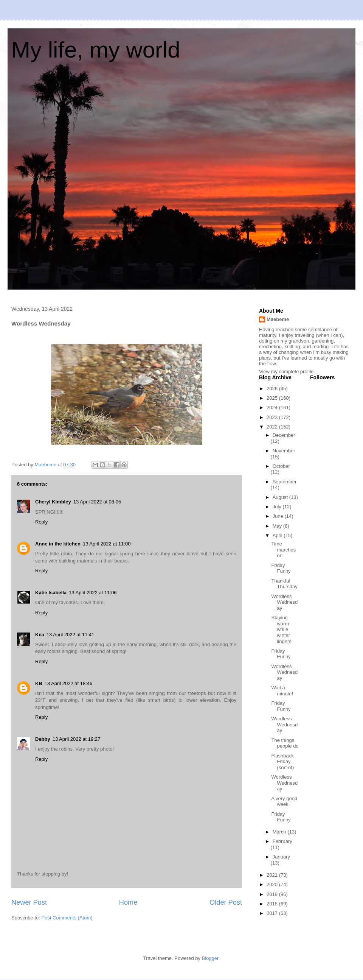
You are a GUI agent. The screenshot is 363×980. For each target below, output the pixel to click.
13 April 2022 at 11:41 (71, 635)
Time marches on (283, 550)
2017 (273, 913)
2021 (273, 875)
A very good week (284, 802)
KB (39, 683)
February (282, 841)
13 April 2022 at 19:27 (77, 739)
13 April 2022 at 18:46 (69, 683)
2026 (273, 389)
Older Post (226, 902)
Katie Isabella (51, 593)
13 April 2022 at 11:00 (107, 544)
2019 (273, 894)
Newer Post (29, 902)
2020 (273, 884)
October (281, 466)
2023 (273, 417)
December (284, 435)
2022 (273, 427)
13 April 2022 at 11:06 (93, 593)
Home (128, 902)
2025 (273, 398)
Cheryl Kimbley (53, 502)
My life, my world (96, 50)
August (281, 497)
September (285, 482)
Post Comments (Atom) (67, 918)
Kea (40, 635)
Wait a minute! (282, 691)
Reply (41, 522)
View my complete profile (286, 372)
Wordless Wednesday (284, 602)
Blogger (210, 958)
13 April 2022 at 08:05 (97, 502)
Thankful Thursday (284, 584)
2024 (273, 407)
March (280, 832)
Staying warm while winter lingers (281, 629)
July (278, 507)
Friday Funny (281, 568)
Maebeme (278, 319)
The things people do (285, 743)
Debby (43, 739)
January (281, 857)
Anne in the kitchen (58, 544)
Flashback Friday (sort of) (282, 762)
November (284, 451)
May (278, 526)
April (278, 535)
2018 (273, 904)
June (279, 516)
